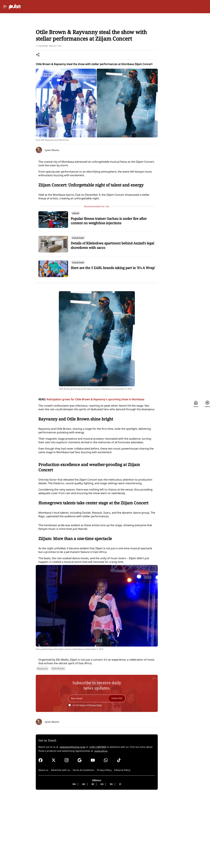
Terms (68, 832)
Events (39, 43)
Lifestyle (28, 43)
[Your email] (83, 825)
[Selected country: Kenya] (123, 7)
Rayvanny (21, 795)
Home (144, 7)
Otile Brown (37, 795)
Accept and (73, 832)
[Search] (180, 7)
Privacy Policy (82, 832)
